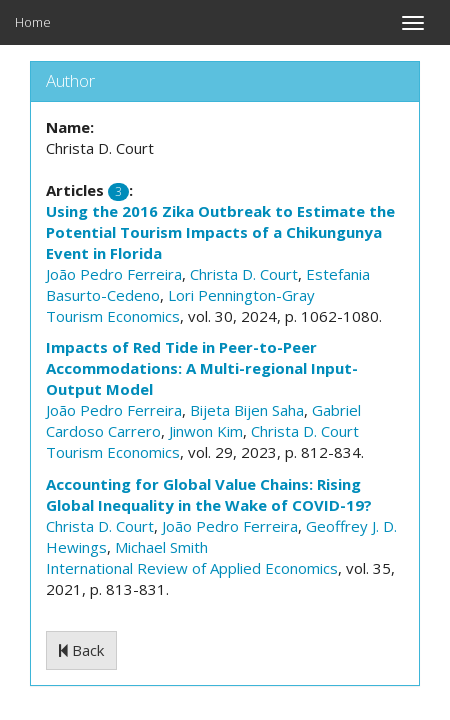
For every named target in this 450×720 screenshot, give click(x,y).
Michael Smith (161, 547)
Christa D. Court (244, 274)
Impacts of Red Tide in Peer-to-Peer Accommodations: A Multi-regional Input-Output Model (202, 368)
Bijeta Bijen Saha (247, 410)
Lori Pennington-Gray (241, 295)
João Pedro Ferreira (114, 274)
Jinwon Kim (206, 431)
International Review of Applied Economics (192, 568)
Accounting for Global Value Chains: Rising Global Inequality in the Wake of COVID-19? (209, 494)
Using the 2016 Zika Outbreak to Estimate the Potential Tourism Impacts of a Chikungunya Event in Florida (220, 232)
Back (81, 650)
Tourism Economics (113, 316)
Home (33, 22)
